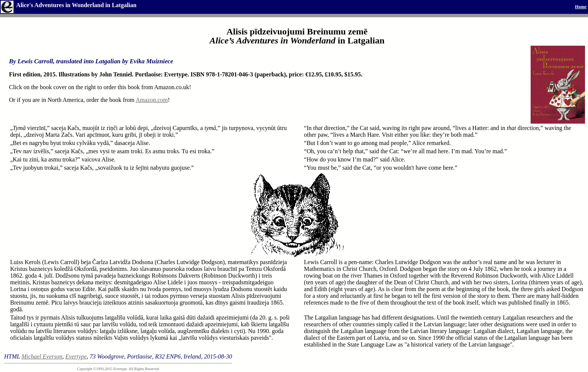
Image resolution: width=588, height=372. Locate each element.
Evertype (76, 356)
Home (581, 7)
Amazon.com (152, 100)
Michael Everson (42, 356)
